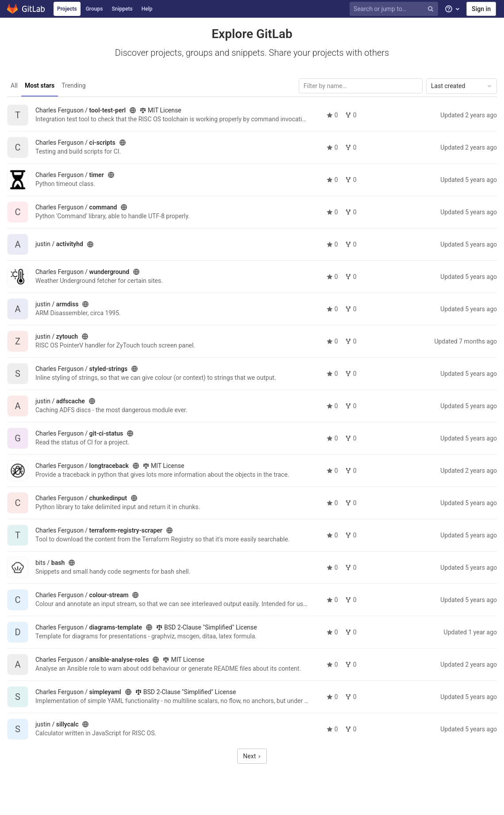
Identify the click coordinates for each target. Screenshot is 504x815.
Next (252, 756)
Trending (74, 85)
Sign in (481, 9)
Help (147, 9)
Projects (67, 9)
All (14, 85)
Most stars (40, 85)
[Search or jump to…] (395, 9)
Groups (94, 9)
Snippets (122, 9)
